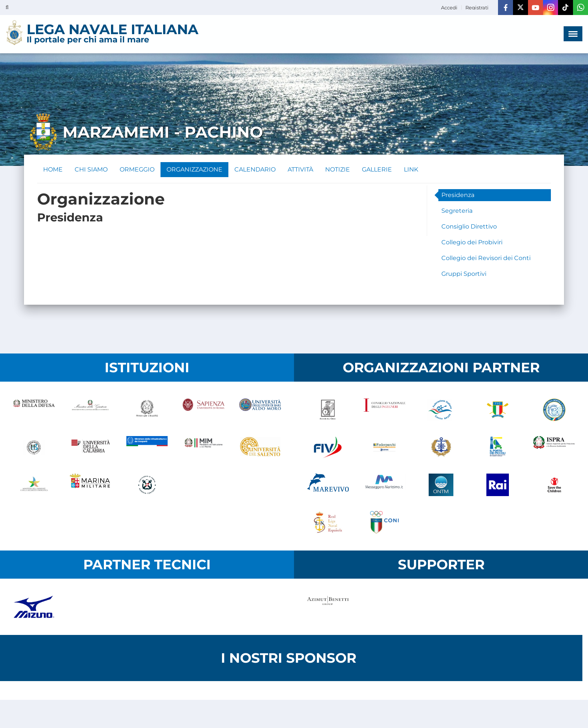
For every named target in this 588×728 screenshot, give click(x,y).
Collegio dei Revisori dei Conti (486, 258)
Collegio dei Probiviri (472, 242)
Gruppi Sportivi (464, 274)
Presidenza (458, 195)
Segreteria (457, 211)
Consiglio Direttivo (469, 226)
